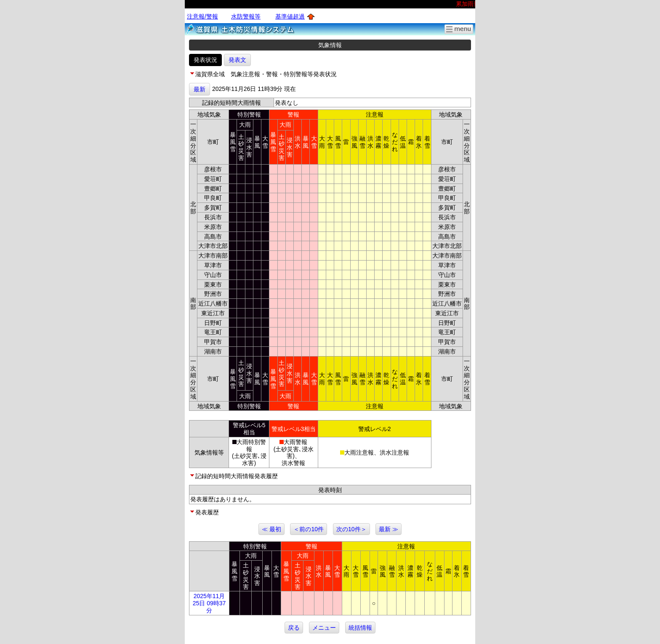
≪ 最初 (271, 529)
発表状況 (205, 60)
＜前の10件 (309, 529)
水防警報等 (246, 16)
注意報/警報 (202, 16)
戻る (294, 628)
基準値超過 (290, 16)
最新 (200, 89)
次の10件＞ (351, 529)
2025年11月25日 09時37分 (209, 603)
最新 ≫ (389, 529)
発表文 (237, 60)
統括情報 (360, 628)
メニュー (324, 628)
